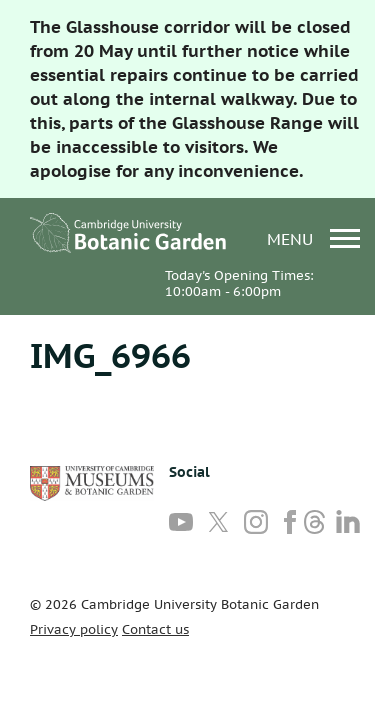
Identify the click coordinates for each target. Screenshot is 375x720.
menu (313, 238)
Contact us (155, 629)
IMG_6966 (110, 355)
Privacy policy (74, 629)
